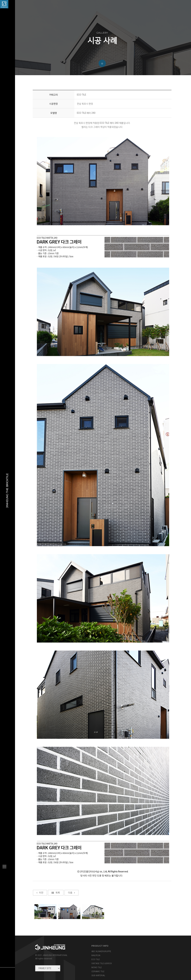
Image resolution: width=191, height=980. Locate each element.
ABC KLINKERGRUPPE (98, 941)
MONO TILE (93, 957)
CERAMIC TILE (94, 961)
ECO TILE (92, 949)
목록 (58, 910)
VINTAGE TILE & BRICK (98, 953)
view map (138, 957)
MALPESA (92, 945)
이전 (42, 910)
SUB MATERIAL (95, 965)
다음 (73, 910)
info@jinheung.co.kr (150, 950)
